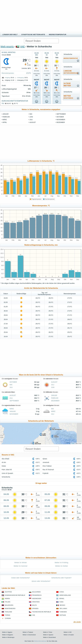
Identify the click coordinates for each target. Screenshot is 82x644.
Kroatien (36, 602)
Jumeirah (46, 462)
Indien (7, 599)
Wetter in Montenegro (8, 637)
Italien (8, 602)
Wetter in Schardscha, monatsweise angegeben (41, 109)
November (61, 120)
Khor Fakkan (47, 466)
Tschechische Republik (42, 612)
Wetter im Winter (21, 563)
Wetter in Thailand (28, 632)
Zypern (8, 618)
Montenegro (10, 608)
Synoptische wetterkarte (33, 35)
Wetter (68, 97)
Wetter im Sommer (21, 566)
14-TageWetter (67, 85)
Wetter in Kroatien (69, 635)
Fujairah (45, 473)
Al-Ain (4, 462)
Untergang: (21, 78)
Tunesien (63, 612)
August (33, 122)
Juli (31, 120)
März (5, 120)
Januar (6, 114)
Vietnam (63, 615)
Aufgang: (8, 78)
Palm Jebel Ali (7, 470)
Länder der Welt (10, 35)
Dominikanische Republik (15, 595)
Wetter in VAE (68, 632)
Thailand (8, 612)
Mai (3, 103)
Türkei (8, 615)
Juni (31, 117)
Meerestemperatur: (8, 73)
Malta (34, 605)
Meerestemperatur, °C (41, 206)
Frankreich (37, 595)
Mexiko (62, 605)
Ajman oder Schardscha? (41, 581)
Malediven (9, 605)
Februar (6, 117)
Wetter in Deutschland (49, 637)
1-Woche (71, 72)
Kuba (61, 602)
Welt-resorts (7, 47)
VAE (22, 47)
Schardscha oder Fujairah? (61, 578)
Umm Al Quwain (7, 473)
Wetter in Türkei (48, 632)
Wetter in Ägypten (7, 632)
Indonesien (37, 599)
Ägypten (8, 592)
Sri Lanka (63, 608)
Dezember (61, 122)
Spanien (35, 608)
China (62, 592)
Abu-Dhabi (5, 459)
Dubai (4, 466)
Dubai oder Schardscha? (21, 578)
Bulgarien (36, 592)
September (61, 114)
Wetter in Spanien (48, 635)
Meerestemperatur (58, 35)
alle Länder (77, 622)
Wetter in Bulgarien (8, 635)
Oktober (60, 117)
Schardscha (6, 477)
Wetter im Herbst (61, 566)
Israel (62, 599)
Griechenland (65, 595)
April (5, 122)
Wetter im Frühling (61, 563)
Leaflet (73, 443)
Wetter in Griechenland (29, 635)
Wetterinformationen (40, 641)
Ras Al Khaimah (48, 470)
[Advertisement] (41, 16)
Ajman (45, 459)
